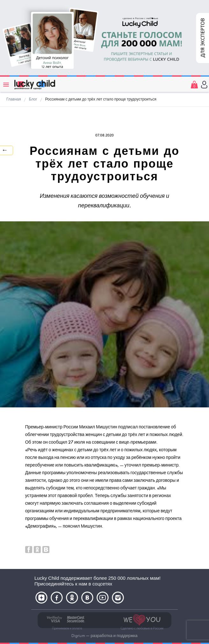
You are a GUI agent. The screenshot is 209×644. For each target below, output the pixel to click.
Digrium (78, 636)
